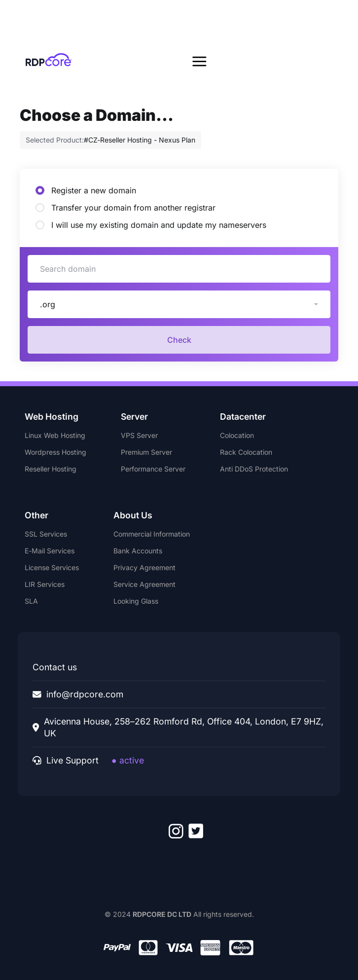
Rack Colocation (246, 452)
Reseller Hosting (51, 469)
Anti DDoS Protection (254, 469)
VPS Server (139, 435)
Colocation (237, 435)
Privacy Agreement (144, 567)
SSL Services (46, 534)
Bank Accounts (138, 551)
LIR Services (45, 584)
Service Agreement (144, 584)
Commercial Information (152, 534)
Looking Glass (136, 601)
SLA (31, 601)
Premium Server (146, 452)
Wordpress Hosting (55, 452)
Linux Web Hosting (55, 435)
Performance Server (153, 469)
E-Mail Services (50, 551)
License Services (52, 567)
